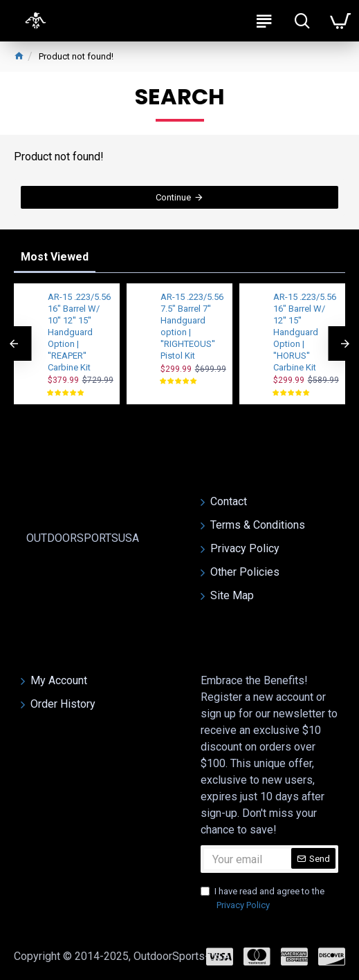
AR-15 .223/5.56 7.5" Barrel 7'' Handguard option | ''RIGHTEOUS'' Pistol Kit (192, 326)
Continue (173, 197)
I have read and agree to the (263, 899)
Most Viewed (55, 257)
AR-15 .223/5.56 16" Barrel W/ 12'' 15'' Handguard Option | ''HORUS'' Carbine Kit (305, 332)
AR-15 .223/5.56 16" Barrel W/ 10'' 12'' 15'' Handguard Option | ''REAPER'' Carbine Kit (79, 332)
